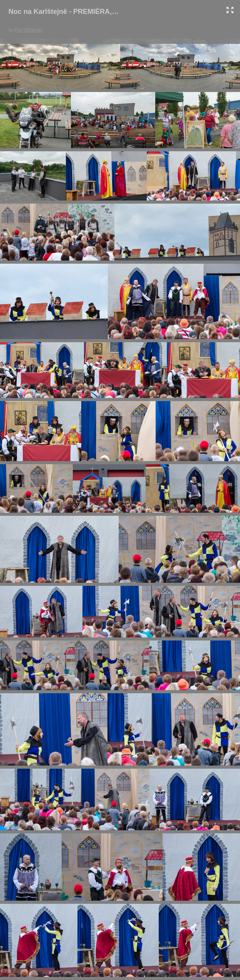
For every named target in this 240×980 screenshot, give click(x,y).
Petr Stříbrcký (29, 30)
